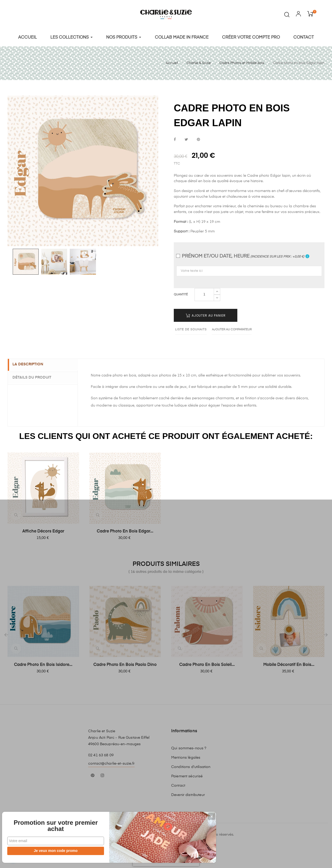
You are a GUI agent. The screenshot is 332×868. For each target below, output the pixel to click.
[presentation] (166, 856)
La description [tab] (31, 363)
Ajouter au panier (206, 313)
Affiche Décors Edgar (43, 529)
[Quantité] (204, 293)
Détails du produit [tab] (35, 375)
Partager (175, 138)
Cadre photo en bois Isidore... (43, 663)
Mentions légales (186, 756)
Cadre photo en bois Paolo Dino (125, 663)
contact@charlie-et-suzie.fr (111, 762)
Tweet (186, 138)
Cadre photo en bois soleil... (207, 663)
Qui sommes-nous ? (189, 746)
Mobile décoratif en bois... (289, 663)
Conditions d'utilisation (191, 765)
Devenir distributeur (188, 793)
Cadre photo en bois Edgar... (125, 529)
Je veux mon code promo (39, 851)
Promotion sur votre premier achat (39, 823)
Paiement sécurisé (187, 774)
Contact (178, 784)
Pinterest (198, 138)
